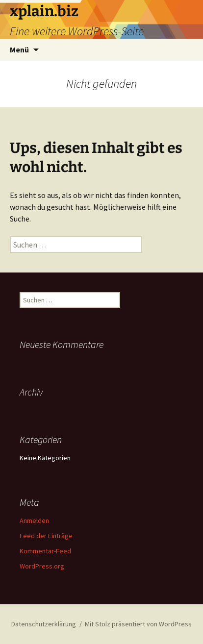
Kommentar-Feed (45, 551)
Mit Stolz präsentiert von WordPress (138, 624)
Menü (19, 50)
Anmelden (34, 520)
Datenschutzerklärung (44, 624)
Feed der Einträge (46, 536)
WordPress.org (42, 566)
